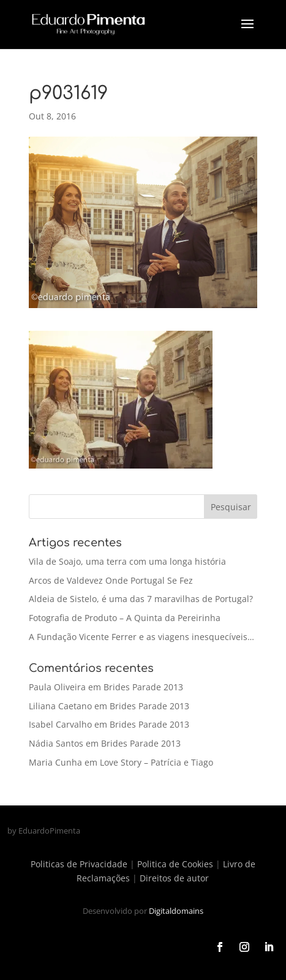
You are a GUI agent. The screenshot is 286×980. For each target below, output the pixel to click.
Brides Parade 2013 (143, 687)
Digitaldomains (176, 911)
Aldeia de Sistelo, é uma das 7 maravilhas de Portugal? (141, 599)
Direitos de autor (174, 878)
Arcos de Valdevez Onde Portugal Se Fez (111, 580)
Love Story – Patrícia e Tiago (156, 762)
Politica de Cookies (175, 864)
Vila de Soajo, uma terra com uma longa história (127, 561)
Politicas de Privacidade (79, 864)
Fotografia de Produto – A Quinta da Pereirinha (125, 618)
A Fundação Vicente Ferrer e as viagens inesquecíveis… (141, 637)
